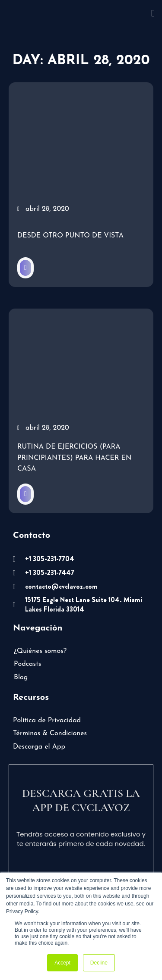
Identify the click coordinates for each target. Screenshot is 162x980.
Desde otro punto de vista (70, 236)
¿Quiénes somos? (40, 651)
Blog (21, 677)
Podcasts (27, 664)
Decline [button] (99, 963)
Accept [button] (62, 963)
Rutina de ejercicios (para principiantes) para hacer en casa (74, 458)
